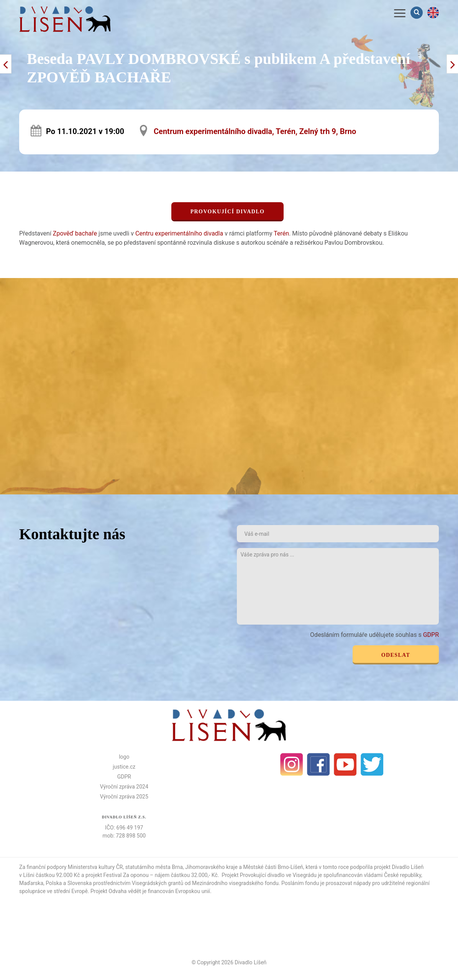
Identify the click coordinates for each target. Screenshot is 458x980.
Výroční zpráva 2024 (124, 787)
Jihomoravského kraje (211, 867)
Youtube (345, 764)
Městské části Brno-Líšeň (273, 867)
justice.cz (124, 767)
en (433, 13)
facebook (318, 764)
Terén (281, 233)
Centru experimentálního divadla (179, 233)
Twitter (372, 764)
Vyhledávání (417, 12)
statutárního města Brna (154, 867)
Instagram (292, 764)
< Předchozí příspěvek (452, 64)
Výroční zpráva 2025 (124, 797)
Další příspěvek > (6, 64)
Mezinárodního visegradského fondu (235, 883)
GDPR (431, 635)
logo (124, 757)
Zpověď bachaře (75, 233)
